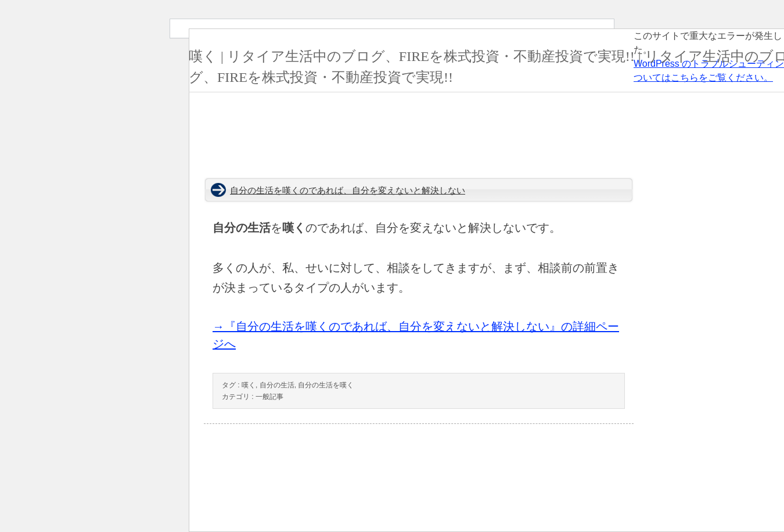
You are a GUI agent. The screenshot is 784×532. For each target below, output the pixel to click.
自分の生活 (277, 385)
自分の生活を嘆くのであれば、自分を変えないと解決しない (348, 190)
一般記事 (269, 397)
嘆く (249, 385)
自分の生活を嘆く (326, 385)
